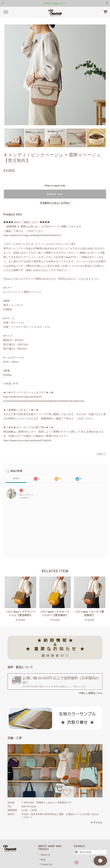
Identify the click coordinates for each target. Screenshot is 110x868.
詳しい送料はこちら (92, 693)
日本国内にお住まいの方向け (55, 203)
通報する (101, 454)
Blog (43, 860)
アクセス (98, 823)
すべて (16, 479)
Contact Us (46, 864)
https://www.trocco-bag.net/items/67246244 (27, 440)
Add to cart (55, 194)
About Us (45, 855)
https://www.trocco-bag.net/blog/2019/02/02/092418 (32, 235)
